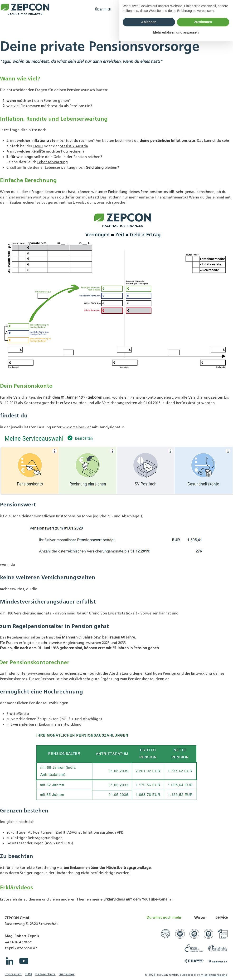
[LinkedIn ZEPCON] (10, 961)
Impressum (13, 974)
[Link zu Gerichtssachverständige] (166, 934)
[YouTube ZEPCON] (24, 961)
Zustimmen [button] (203, 960)
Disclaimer (67, 974)
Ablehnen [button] (149, 960)
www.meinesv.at (77, 427)
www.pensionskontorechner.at (54, 673)
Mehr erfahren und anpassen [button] (176, 971)
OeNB (38, 146)
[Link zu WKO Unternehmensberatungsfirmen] (180, 934)
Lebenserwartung (53, 162)
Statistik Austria (74, 146)
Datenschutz (46, 974)
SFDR (28, 974)
